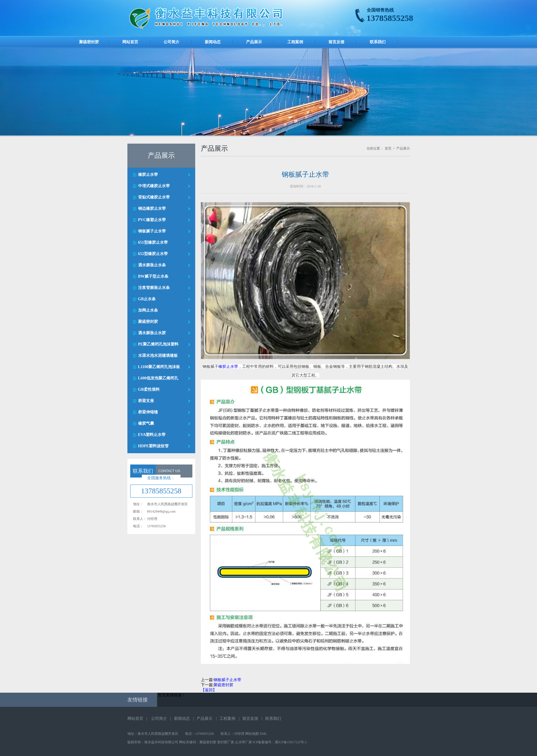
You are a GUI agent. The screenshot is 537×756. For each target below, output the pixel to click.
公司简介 (171, 42)
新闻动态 (213, 42)
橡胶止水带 (228, 366)
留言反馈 (336, 42)
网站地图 (252, 734)
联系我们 (378, 42)
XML (263, 734)
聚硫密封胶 (89, 42)
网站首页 (130, 42)
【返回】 (209, 690)
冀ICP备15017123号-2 (291, 742)
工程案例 (295, 42)
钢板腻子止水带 (227, 680)
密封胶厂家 (226, 742)
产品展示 (254, 42)
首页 (388, 148)
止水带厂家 (244, 742)
